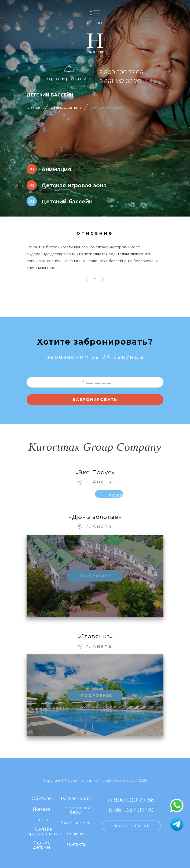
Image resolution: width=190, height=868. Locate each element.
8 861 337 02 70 (120, 81)
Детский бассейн (107, 107)
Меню (95, 23)
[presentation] (87, 279)
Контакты (76, 845)
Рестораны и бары (76, 810)
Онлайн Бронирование (44, 832)
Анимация (56, 169)
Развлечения (76, 799)
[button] (95, 278)
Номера (42, 809)
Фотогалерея (76, 823)
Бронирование (69, 79)
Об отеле (42, 799)
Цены (42, 820)
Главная (34, 107)
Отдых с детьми (66, 107)
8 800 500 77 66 (121, 72)
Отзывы (76, 834)
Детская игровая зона (74, 185)
